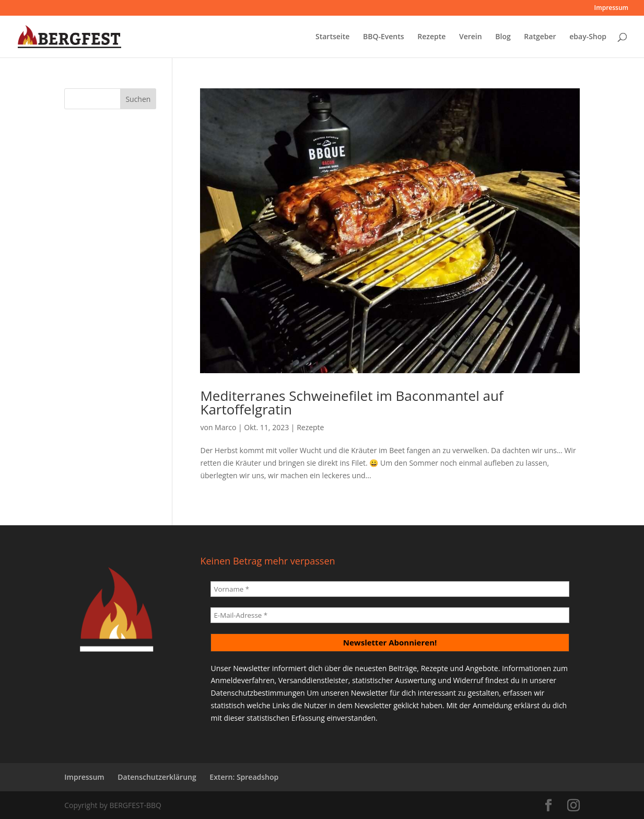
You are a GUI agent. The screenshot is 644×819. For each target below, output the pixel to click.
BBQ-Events (384, 37)
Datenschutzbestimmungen (257, 693)
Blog (503, 37)
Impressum (611, 8)
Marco (225, 427)
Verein (471, 37)
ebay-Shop (588, 37)
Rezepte (431, 37)
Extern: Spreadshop (244, 777)
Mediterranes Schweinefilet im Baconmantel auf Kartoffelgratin (352, 402)
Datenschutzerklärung (157, 777)
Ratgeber (540, 37)
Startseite (332, 37)
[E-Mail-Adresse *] (390, 615)
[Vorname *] (390, 589)
